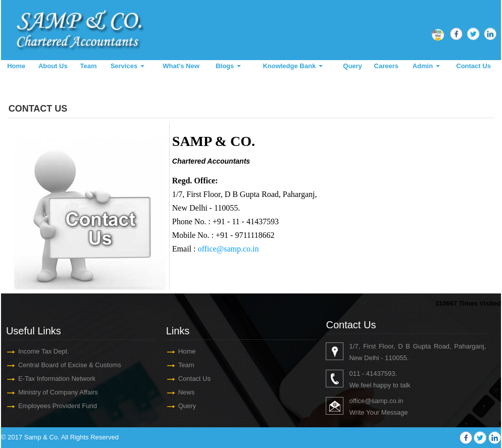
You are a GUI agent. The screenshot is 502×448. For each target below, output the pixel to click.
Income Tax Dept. (44, 351)
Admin (426, 66)
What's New (181, 66)
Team (89, 66)
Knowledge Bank (292, 66)
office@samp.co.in (228, 249)
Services (128, 66)
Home (16, 66)
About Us (53, 66)
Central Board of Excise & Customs (70, 365)
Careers (386, 66)
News (187, 392)
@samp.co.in (384, 401)
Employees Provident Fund (58, 406)
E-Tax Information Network (57, 379)
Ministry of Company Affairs (58, 392)
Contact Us (473, 66)
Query (353, 66)
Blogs (228, 66)
